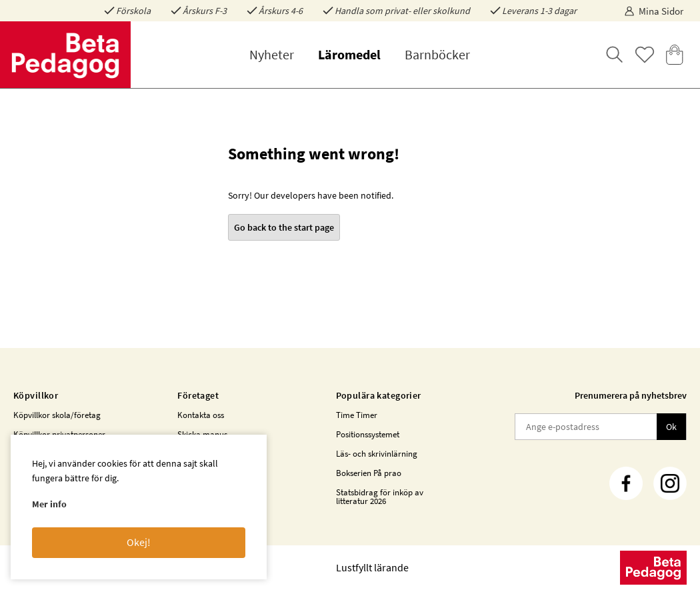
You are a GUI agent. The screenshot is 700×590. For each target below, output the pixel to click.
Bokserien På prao (369, 473)
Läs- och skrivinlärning (377, 454)
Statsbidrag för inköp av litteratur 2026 (380, 497)
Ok (671, 427)
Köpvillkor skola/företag (57, 415)
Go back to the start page (284, 227)
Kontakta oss (201, 415)
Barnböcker (437, 54)
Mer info (49, 504)
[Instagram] (670, 483)
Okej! (139, 542)
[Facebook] (626, 483)
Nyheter (272, 54)
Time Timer (357, 415)
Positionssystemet (368, 434)
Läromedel (349, 54)
